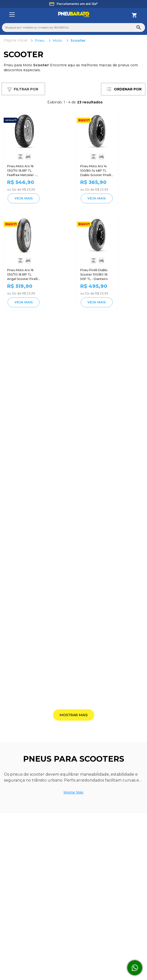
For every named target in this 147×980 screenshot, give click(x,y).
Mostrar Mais (73, 792)
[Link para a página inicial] (16, 41)
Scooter (78, 41)
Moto (57, 41)
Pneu (40, 41)
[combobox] (73, 28)
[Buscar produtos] (139, 28)
